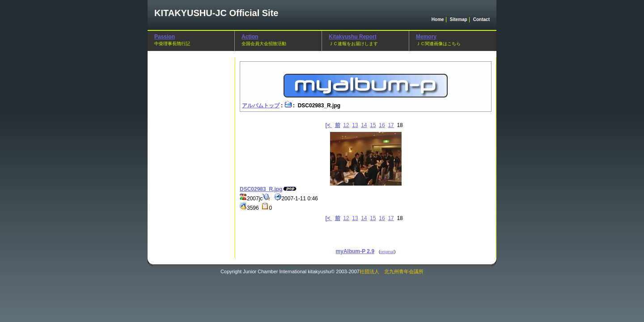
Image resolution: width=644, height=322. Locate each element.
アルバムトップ (261, 106)
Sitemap (459, 19)
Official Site (216, 13)
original (387, 252)
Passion (165, 37)
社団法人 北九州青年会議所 (392, 271)
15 (373, 125)
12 (346, 125)
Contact (481, 19)
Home (438, 19)
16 (382, 125)
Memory (426, 37)
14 (364, 125)
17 (391, 125)
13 (355, 125)
